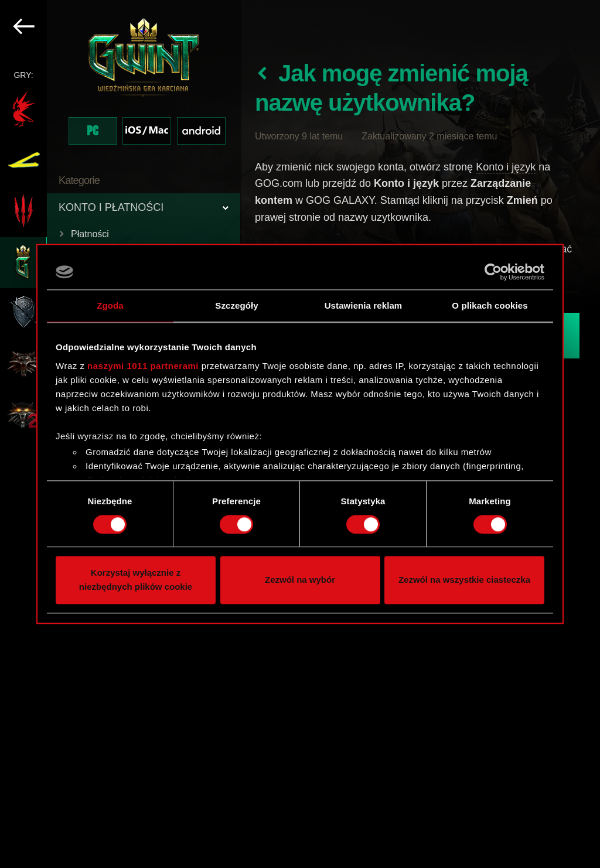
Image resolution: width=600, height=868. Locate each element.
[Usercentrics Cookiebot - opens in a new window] (493, 272)
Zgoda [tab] (110, 305)
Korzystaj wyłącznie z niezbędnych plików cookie (136, 580)
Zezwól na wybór (300, 580)
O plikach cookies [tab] (490, 305)
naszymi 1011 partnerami (143, 366)
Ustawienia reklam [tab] (364, 305)
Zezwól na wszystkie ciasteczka (464, 580)
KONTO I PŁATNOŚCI (111, 207)
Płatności (90, 234)
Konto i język (506, 167)
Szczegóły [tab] (236, 305)
